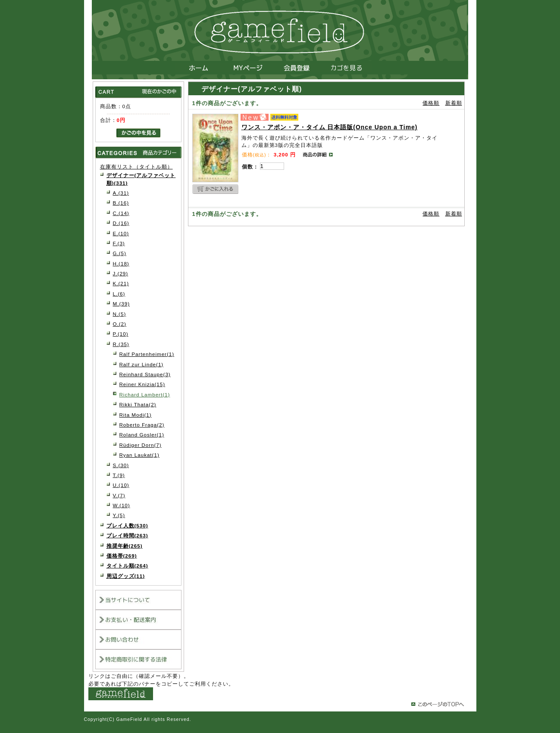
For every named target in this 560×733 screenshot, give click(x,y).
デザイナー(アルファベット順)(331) (141, 179)
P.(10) (121, 334)
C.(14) (121, 213)
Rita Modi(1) (136, 415)
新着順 (454, 103)
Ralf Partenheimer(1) (147, 354)
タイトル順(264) (127, 566)
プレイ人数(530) (127, 526)
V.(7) (119, 495)
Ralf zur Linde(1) (142, 364)
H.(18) (121, 264)
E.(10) (121, 233)
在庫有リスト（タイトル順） (136, 167)
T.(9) (119, 475)
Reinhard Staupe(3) (145, 374)
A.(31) (121, 193)
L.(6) (119, 294)
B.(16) (121, 203)
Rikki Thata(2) (138, 404)
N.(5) (120, 314)
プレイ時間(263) (127, 535)
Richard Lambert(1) (145, 395)
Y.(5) (119, 515)
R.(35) (121, 344)
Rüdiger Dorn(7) (141, 445)
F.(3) (119, 243)
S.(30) (121, 465)
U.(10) (121, 485)
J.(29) (121, 273)
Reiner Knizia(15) (142, 384)
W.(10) (122, 505)
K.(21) (121, 283)
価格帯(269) (122, 556)
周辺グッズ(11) (126, 576)
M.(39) (122, 304)
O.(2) (120, 324)
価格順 (431, 103)
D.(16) (121, 223)
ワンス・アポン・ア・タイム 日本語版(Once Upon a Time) (330, 127)
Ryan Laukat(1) (139, 455)
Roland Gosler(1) (142, 435)
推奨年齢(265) (125, 546)
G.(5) (120, 253)
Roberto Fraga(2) (142, 425)
